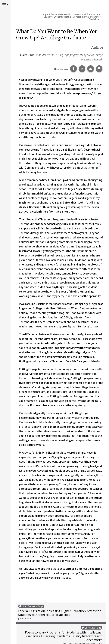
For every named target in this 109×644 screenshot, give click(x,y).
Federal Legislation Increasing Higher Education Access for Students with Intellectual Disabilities (61, 612)
